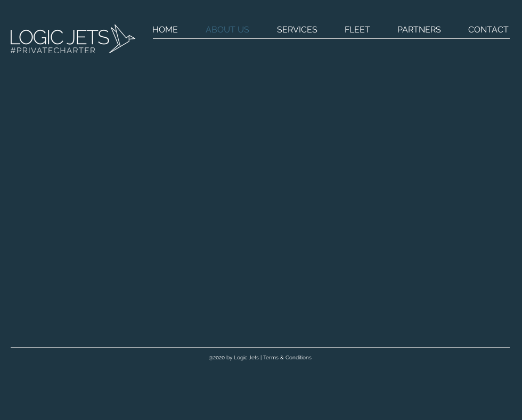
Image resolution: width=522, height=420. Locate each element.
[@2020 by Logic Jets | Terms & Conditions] (260, 358)
